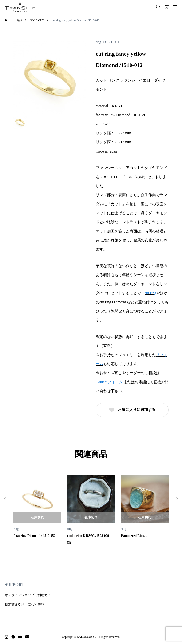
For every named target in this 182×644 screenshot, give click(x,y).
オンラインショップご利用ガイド (29, 595)
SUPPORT (14, 585)
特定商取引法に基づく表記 (24, 605)
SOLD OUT (112, 42)
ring (98, 42)
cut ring (150, 293)
